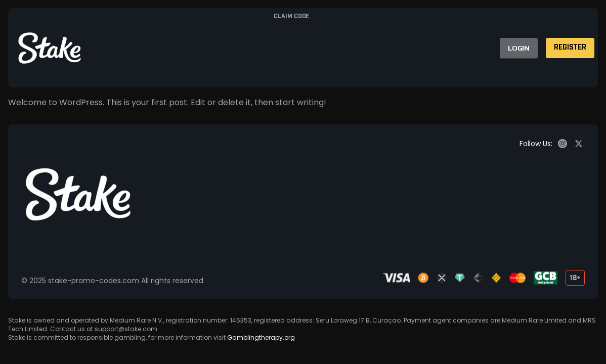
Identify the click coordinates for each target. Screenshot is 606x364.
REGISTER (570, 48)
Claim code (291, 17)
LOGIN (519, 48)
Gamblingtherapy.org (261, 337)
